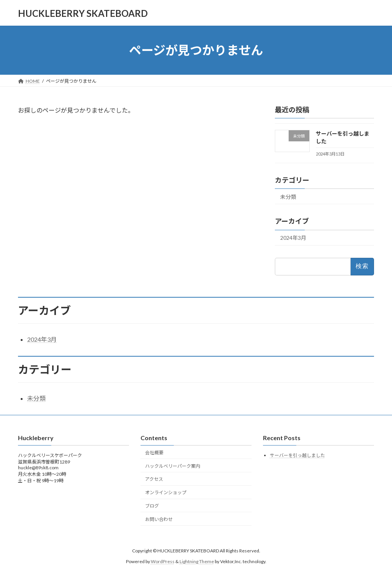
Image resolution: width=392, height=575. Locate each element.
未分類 (288, 197)
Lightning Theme (197, 562)
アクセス (154, 479)
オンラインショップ (166, 492)
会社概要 (154, 453)
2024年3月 (293, 238)
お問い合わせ (159, 519)
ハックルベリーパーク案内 (173, 466)
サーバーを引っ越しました (297, 456)
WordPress (163, 562)
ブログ (152, 506)
